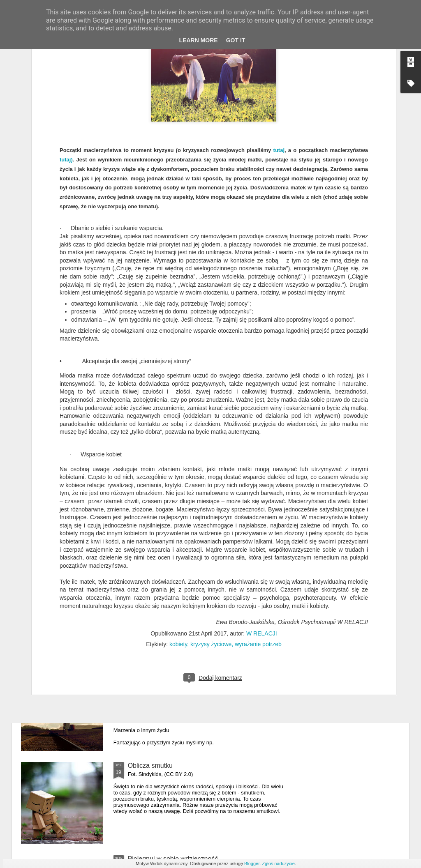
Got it (236, 40)
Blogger (252, 863)
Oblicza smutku (150, 766)
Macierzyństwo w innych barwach (177, 486)
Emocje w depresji (155, 579)
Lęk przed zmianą (154, 672)
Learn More (199, 40)
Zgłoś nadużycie (278, 863)
